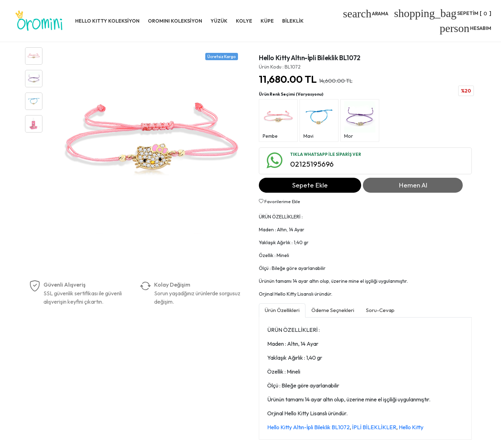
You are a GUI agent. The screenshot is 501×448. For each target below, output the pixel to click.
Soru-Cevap (380, 310)
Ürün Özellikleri (282, 310)
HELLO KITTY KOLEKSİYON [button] (107, 21)
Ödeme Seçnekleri (333, 310)
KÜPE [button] (267, 21)
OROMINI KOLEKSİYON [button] (175, 21)
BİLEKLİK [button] (293, 21)
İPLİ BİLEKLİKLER (374, 427)
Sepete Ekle (310, 185)
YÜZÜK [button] (219, 21)
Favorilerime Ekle (280, 201)
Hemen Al (413, 185)
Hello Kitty (411, 427)
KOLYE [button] (244, 21)
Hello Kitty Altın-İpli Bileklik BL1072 (308, 427)
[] (443, 13)
